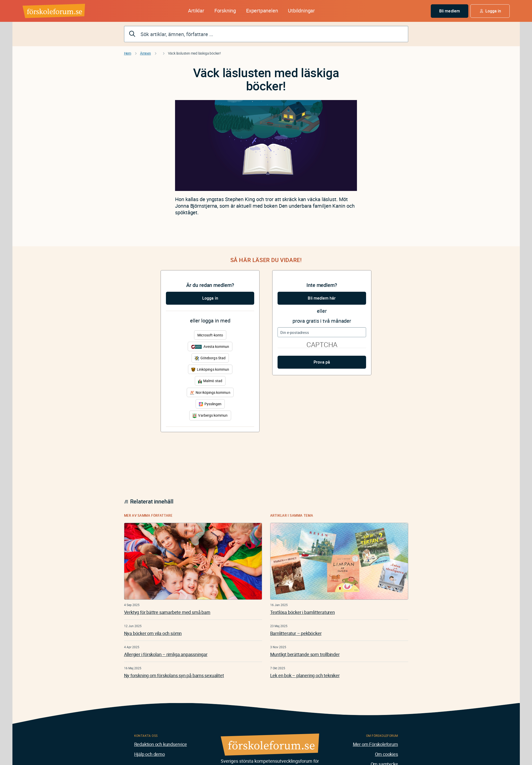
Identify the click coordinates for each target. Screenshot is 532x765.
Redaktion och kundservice (161, 744)
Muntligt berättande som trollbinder (305, 654)
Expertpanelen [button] (262, 11)
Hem (128, 53)
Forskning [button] (225, 11)
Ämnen (145, 53)
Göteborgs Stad (210, 358)
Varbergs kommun (210, 416)
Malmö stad (210, 381)
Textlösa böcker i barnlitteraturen (303, 612)
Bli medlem (450, 11)
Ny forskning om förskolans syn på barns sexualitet (174, 675)
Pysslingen (210, 404)
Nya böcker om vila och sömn (153, 633)
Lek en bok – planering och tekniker (305, 675)
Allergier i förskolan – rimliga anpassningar (166, 654)
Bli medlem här (322, 298)
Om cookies (387, 754)
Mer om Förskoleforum (375, 744)
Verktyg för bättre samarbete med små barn (167, 612)
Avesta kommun (210, 346)
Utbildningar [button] (301, 11)
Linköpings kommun (210, 369)
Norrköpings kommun (210, 392)
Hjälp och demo (150, 754)
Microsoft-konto (210, 335)
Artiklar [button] (196, 11)
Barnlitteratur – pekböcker (296, 633)
